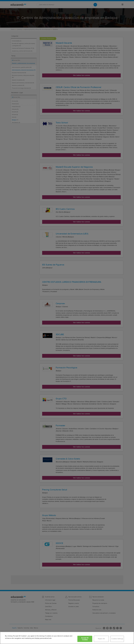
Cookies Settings (117, 639)
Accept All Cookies (85, 639)
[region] (67, 638)
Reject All (101, 639)
